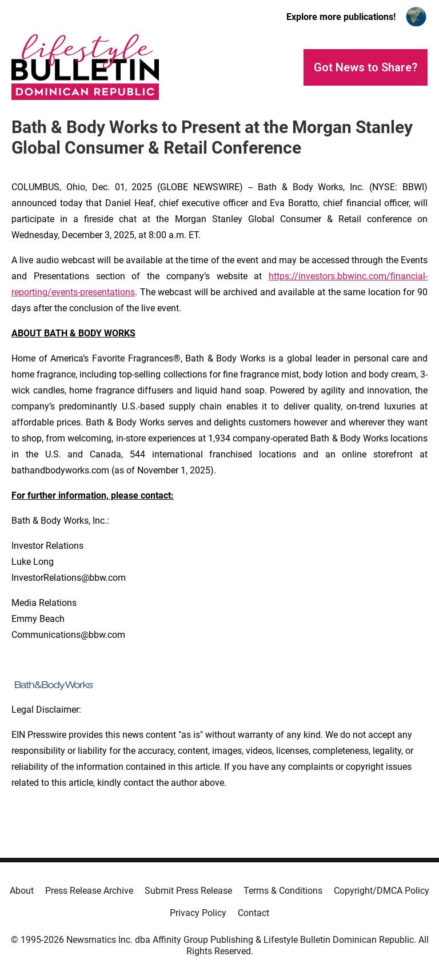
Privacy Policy (198, 913)
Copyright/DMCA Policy (382, 891)
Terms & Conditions (283, 891)
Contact (254, 913)
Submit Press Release (188, 891)
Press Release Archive (89, 891)
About (22, 891)
